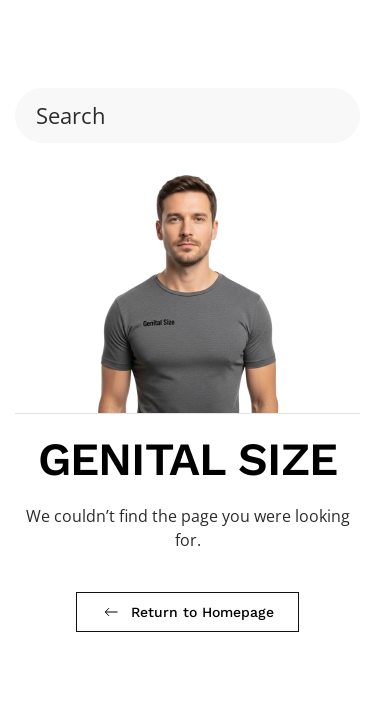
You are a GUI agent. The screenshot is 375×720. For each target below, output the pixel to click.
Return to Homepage (187, 612)
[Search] (187, 115)
